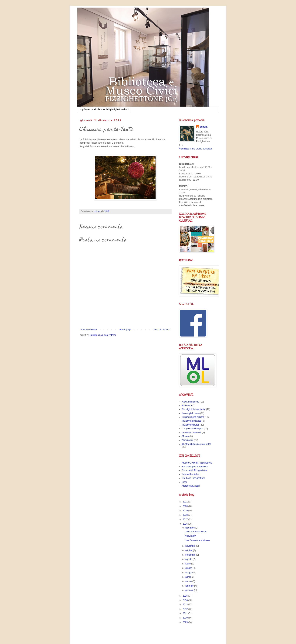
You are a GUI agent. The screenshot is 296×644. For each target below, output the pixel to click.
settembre (191, 555)
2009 (186, 622)
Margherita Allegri (191, 486)
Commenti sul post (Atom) (103, 335)
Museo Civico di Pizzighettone (197, 463)
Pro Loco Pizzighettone (194, 478)
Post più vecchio (162, 330)
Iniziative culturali (191, 425)
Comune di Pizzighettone (195, 470)
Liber (185, 482)
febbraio (190, 586)
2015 (186, 596)
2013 (186, 605)
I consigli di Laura (191, 413)
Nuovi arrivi (188, 440)
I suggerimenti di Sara (193, 417)
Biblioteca (187, 406)
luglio (188, 564)
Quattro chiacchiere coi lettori (197, 444)
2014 (186, 600)
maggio (189, 573)
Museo (185, 436)
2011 (186, 613)
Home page (125, 330)
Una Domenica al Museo (197, 540)
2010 (186, 618)
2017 (186, 519)
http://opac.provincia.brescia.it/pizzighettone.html (104, 109)
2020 (186, 506)
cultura (204, 127)
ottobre (189, 550)
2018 (186, 515)
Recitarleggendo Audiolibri (195, 467)
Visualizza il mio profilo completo (195, 149)
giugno (189, 568)
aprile (188, 577)
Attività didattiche (191, 402)
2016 (186, 524)
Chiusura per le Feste (196, 532)
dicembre (190, 528)
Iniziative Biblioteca (192, 421)
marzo (189, 581)
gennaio (190, 590)
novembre (191, 546)
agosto (189, 559)
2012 (186, 609)
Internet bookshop (191, 474)
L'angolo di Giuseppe (193, 429)
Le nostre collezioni (192, 433)
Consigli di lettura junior (194, 409)
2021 (186, 502)
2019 (186, 511)
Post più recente (89, 330)
